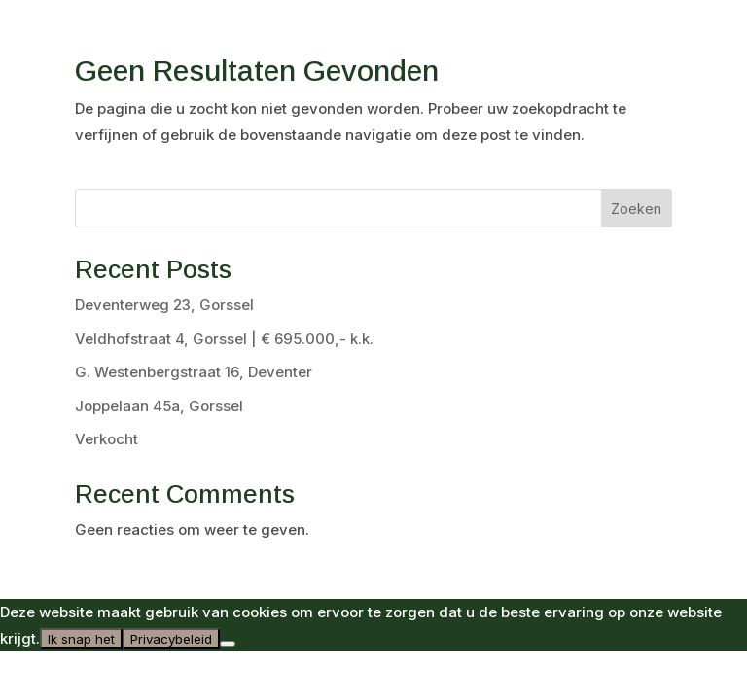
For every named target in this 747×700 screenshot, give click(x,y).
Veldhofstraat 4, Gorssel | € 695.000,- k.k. (224, 339)
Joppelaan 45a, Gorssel (159, 406)
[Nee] (228, 644)
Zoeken (636, 209)
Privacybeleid (171, 639)
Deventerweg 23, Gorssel (164, 305)
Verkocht (107, 439)
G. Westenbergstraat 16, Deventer (194, 372)
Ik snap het (81, 639)
